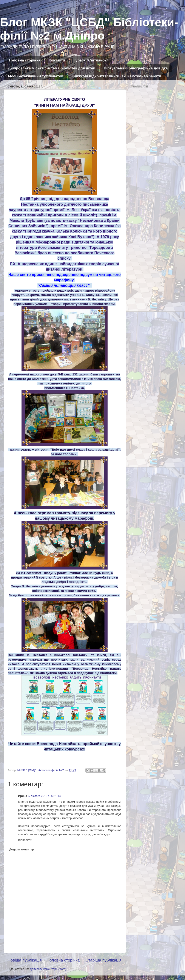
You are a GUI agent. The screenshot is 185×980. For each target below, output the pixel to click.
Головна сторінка (25, 60)
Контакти (57, 60)
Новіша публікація (25, 960)
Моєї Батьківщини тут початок (35, 76)
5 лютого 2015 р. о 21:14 (45, 796)
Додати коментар (22, 849)
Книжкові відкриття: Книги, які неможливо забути (116, 76)
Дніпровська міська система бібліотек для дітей (52, 68)
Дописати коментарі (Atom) (48, 969)
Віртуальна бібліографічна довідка (136, 68)
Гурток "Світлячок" (91, 60)
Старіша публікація (103, 960)
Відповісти (25, 840)
